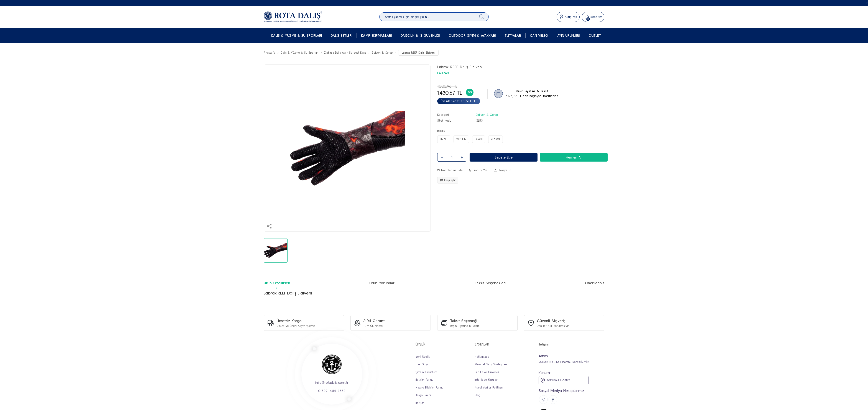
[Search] (434, 17)
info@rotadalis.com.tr (332, 382)
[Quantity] (452, 157)
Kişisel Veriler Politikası (489, 388)
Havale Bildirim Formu (430, 388)
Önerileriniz (595, 283)
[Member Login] (568, 17)
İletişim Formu (425, 380)
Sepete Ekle (504, 157)
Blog (478, 395)
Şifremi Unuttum (426, 372)
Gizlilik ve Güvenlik (487, 372)
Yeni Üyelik (423, 357)
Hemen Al (574, 157)
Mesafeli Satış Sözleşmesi (491, 364)
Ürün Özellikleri (277, 283)
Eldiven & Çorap (487, 115)
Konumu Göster (555, 380)
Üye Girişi (422, 364)
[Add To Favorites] (450, 170)
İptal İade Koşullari (487, 380)
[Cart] (593, 17)
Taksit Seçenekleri (490, 283)
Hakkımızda (482, 357)
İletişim (420, 403)
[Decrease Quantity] (442, 157)
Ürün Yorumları (382, 283)
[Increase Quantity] (462, 157)
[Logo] (293, 17)
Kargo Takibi (423, 395)
